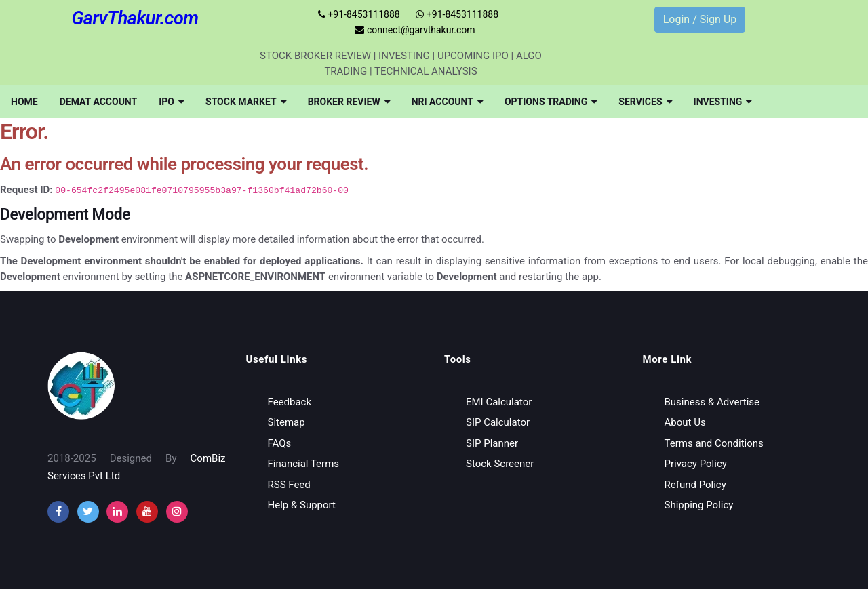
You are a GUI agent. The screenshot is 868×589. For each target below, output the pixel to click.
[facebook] (58, 512)
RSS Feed (289, 485)
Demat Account (99, 102)
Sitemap (287, 422)
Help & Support (302, 505)
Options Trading (551, 102)
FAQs (280, 443)
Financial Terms (304, 464)
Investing (723, 102)
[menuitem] (24, 102)
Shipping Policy (699, 505)
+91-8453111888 (359, 14)
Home (24, 102)
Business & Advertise (712, 402)
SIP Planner (492, 443)
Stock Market (246, 102)
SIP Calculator (498, 422)
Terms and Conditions (714, 443)
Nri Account (447, 102)
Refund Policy (695, 485)
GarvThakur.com (135, 18)
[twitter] (88, 512)
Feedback (290, 402)
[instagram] (117, 512)
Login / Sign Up (700, 19)
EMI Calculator (499, 402)
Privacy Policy (696, 464)
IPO (171, 102)
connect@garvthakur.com (415, 30)
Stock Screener (500, 464)
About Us (685, 422)
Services (645, 102)
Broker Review (349, 102)
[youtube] (147, 512)
